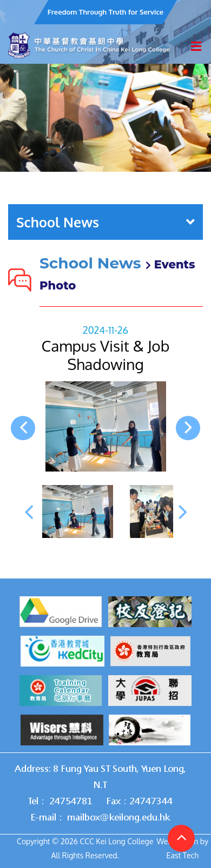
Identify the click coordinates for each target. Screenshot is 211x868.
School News (105, 222)
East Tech (183, 855)
